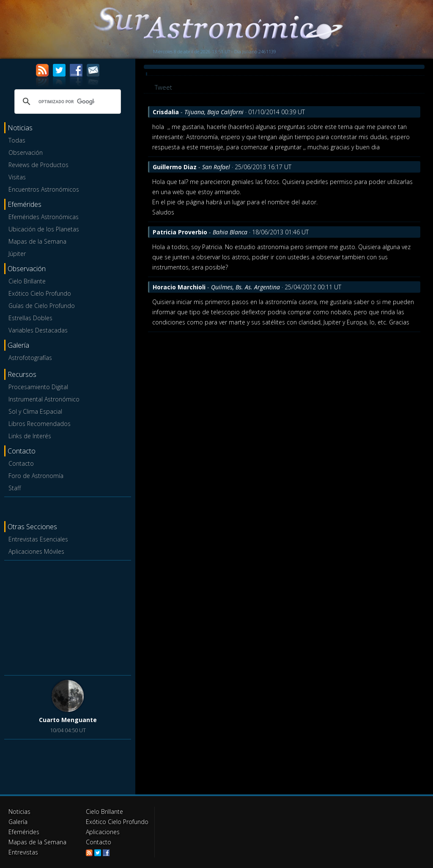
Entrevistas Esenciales (38, 539)
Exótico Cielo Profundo (40, 293)
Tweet (163, 87)
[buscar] (66, 102)
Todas (17, 140)
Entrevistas (23, 852)
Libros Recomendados (40, 424)
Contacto (21, 463)
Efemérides (24, 832)
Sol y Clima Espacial (35, 411)
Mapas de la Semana (37, 241)
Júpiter (17, 254)
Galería (18, 822)
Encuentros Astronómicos (44, 189)
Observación (26, 152)
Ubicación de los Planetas (44, 229)
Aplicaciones (103, 832)
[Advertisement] (68, 616)
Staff (15, 488)
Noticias (19, 812)
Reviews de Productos (38, 165)
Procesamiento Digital (38, 387)
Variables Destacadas (38, 330)
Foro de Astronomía (36, 476)
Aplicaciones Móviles (36, 551)
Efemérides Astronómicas (44, 217)
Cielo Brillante (27, 281)
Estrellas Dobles (30, 318)
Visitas (17, 177)
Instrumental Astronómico (44, 399)
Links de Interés (30, 436)
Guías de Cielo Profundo (42, 306)
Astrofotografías (30, 358)
